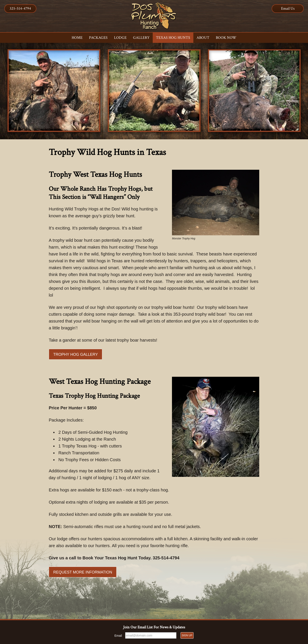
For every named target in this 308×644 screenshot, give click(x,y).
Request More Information (83, 572)
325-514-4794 (20, 8)
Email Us (288, 8)
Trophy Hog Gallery (76, 354)
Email (118, 636)
